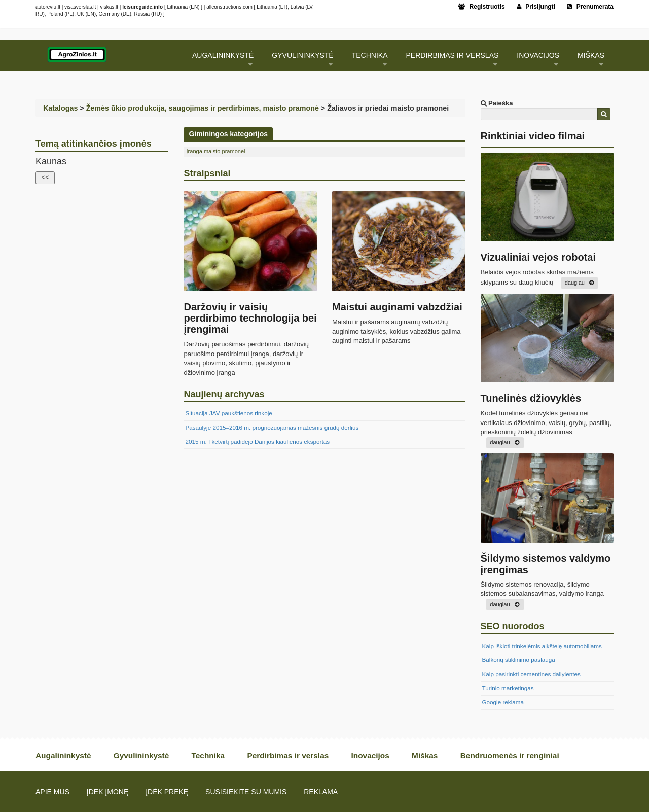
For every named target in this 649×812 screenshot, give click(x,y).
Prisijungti (536, 7)
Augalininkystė (223, 55)
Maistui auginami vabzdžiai (397, 307)
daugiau (575, 283)
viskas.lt (109, 7)
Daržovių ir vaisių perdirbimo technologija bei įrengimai (250, 318)
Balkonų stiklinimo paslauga (519, 660)
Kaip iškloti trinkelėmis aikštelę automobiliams (542, 646)
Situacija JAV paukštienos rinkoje (228, 413)
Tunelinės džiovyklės (531, 398)
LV (310, 7)
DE (126, 14)
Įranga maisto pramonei (215, 151)
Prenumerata (590, 7)
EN (194, 7)
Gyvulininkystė (302, 55)
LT (283, 7)
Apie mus (52, 792)
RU (39, 14)
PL (69, 14)
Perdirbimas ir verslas (453, 55)
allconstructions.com (229, 7)
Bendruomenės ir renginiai (510, 755)
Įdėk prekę (167, 792)
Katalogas (60, 108)
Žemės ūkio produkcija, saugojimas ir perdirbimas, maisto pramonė (203, 108)
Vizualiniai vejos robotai (538, 257)
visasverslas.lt (80, 7)
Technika (370, 55)
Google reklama (503, 702)
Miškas (591, 55)
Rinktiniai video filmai (533, 136)
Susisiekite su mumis (246, 792)
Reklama (321, 792)
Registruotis (481, 7)
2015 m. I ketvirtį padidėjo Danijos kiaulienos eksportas (257, 442)
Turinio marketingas (508, 688)
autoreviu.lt (48, 7)
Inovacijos (538, 55)
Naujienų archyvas (224, 394)
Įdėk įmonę (107, 792)
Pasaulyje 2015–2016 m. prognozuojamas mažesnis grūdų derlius (272, 427)
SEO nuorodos (513, 626)
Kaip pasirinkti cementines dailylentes (531, 674)
